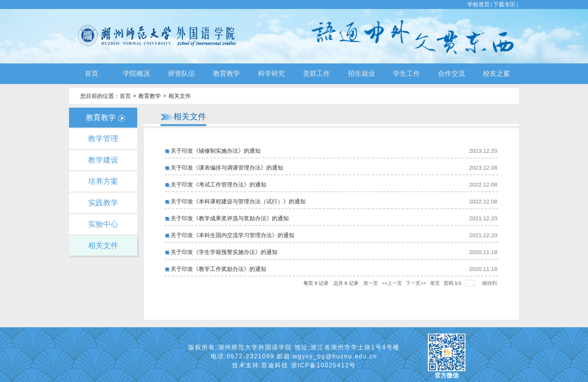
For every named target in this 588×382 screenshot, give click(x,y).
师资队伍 (181, 74)
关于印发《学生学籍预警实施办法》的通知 (224, 252)
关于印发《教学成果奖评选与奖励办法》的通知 (230, 218)
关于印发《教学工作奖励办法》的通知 (218, 269)
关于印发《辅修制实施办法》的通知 (216, 151)
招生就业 (361, 74)
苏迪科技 (276, 365)
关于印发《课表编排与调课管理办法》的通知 (227, 168)
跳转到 (490, 283)
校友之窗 (496, 74)
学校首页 (478, 4)
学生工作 (406, 74)
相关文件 (180, 96)
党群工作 (316, 74)
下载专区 (504, 4)
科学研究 (271, 74)
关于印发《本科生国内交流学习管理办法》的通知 (232, 235)
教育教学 (226, 74)
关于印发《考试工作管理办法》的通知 (218, 184)
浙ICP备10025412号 (324, 365)
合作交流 (451, 74)
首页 (91, 74)
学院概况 (136, 74)
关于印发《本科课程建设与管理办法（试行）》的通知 (238, 201)
